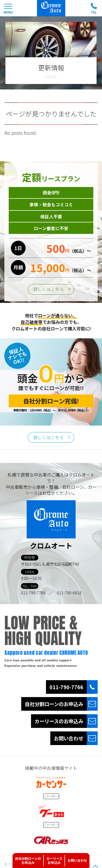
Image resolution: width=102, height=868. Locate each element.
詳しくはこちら (48, 289)
